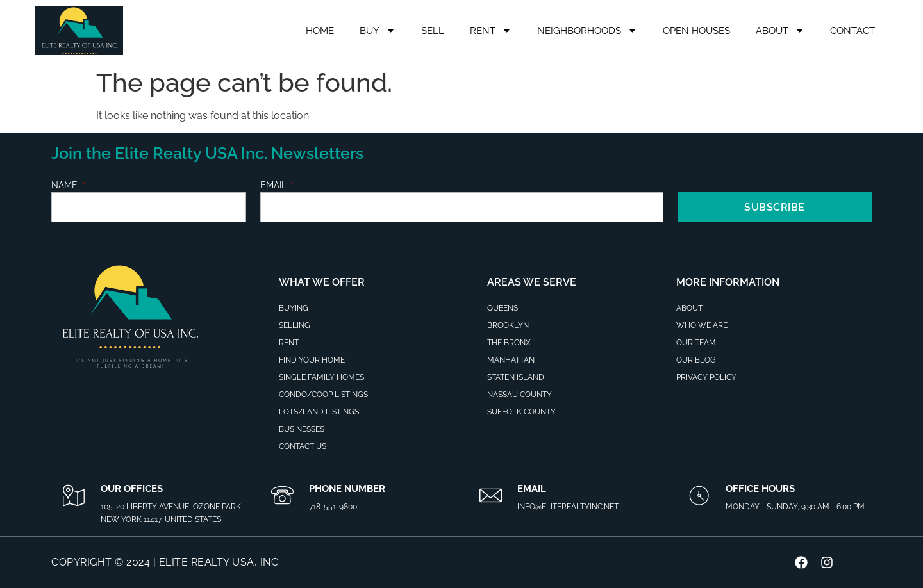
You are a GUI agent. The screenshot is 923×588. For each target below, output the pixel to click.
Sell (433, 31)
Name (66, 185)
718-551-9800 (333, 507)
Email (275, 185)
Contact (852, 31)
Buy (378, 30)
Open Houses (696, 31)
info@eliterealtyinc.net (568, 507)
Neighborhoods (587, 30)
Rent (491, 30)
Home (320, 31)
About (780, 30)
